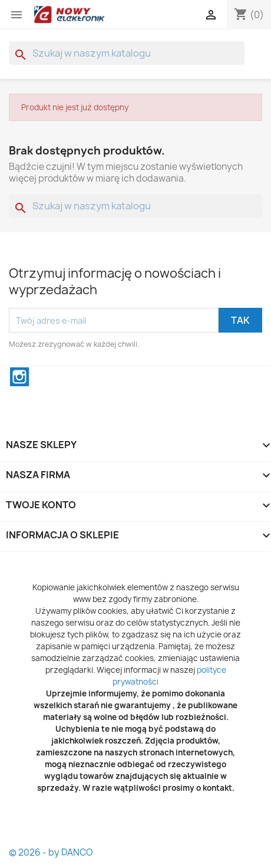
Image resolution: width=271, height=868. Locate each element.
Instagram (19, 377)
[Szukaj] (127, 53)
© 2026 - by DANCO (51, 852)
